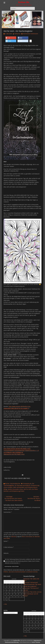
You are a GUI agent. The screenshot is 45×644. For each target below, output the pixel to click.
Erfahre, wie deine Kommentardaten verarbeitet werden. (21, 572)
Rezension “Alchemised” (31, 582)
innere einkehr (8, 487)
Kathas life (24, 2)
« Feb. (5, 604)
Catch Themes (36, 642)
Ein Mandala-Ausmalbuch (23, 485)
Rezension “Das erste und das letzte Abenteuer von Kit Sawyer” (32, 594)
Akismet (14, 536)
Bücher (7, 484)
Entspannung (35, 485)
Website (6, 553)
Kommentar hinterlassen (31, 34)
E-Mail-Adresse (9, 547)
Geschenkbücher (15, 484)
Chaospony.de (27, 484)
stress (21, 489)
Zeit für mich (28, 489)
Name (6, 541)
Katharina (17, 34)
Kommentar (8, 512)
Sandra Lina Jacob (13, 489)
